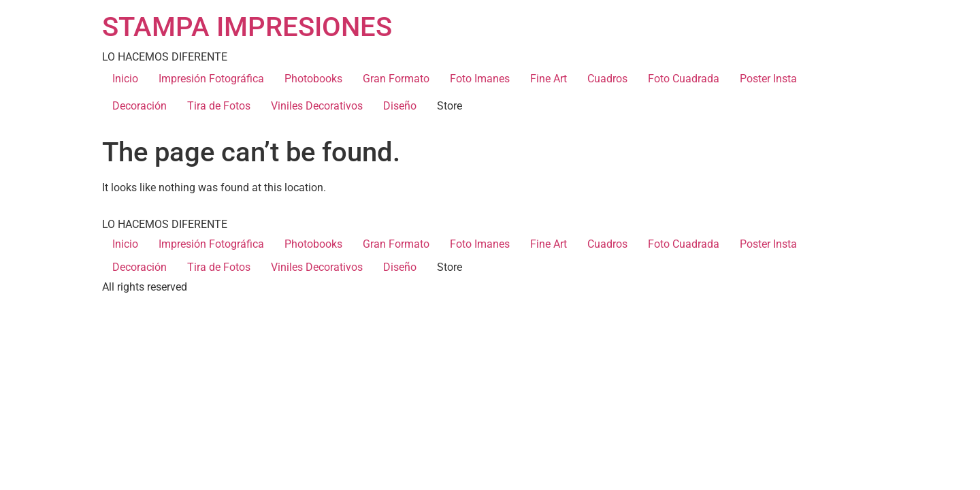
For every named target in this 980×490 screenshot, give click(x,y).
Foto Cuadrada (684, 79)
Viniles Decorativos (317, 106)
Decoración (140, 106)
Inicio (125, 79)
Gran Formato (396, 79)
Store (450, 106)
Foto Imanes (480, 79)
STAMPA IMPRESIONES (247, 27)
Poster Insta (768, 79)
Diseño (400, 106)
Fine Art (549, 79)
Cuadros (607, 79)
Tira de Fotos (219, 106)
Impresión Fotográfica (211, 79)
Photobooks (313, 79)
